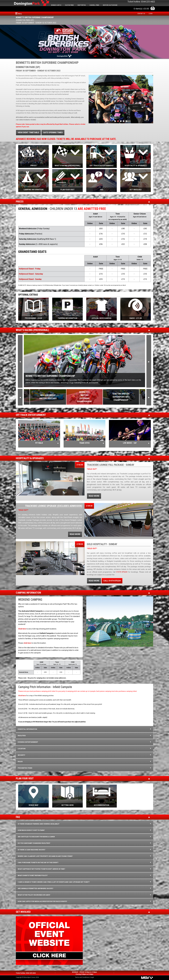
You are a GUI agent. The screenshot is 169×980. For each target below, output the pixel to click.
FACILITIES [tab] (22, 736)
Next (149, 361)
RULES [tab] (20, 762)
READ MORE (94, 496)
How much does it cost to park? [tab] (31, 830)
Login (151, 14)
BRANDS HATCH (56, 5)
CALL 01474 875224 (112, 581)
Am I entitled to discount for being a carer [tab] (36, 837)
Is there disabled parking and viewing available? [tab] (39, 824)
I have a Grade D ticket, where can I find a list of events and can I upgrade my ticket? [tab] (54, 882)
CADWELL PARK (94, 5)
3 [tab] (121, 121)
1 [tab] (115, 121)
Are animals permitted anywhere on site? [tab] (36, 888)
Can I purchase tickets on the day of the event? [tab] (38, 863)
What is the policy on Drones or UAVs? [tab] (34, 895)
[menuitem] (142, 14)
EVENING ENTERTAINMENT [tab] (28, 742)
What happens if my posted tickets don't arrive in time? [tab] (41, 869)
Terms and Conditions (82, 977)
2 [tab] (118, 121)
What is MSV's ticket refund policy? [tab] (33, 875)
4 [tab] (124, 121)
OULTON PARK (69, 5)
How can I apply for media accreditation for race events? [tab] (42, 901)
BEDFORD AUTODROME (110, 5)
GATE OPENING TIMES (53, 133)
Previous (20, 361)
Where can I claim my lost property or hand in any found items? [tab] (45, 856)
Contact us (141, 14)
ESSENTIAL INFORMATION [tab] (27, 729)
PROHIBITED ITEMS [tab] (25, 768)
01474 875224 (122, 572)
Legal (92, 977)
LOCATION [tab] (22, 749)
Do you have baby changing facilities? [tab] (34, 843)
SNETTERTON (82, 5)
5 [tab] (126, 121)
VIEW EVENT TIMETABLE (28, 133)
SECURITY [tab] (21, 755)
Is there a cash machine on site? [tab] (32, 850)
